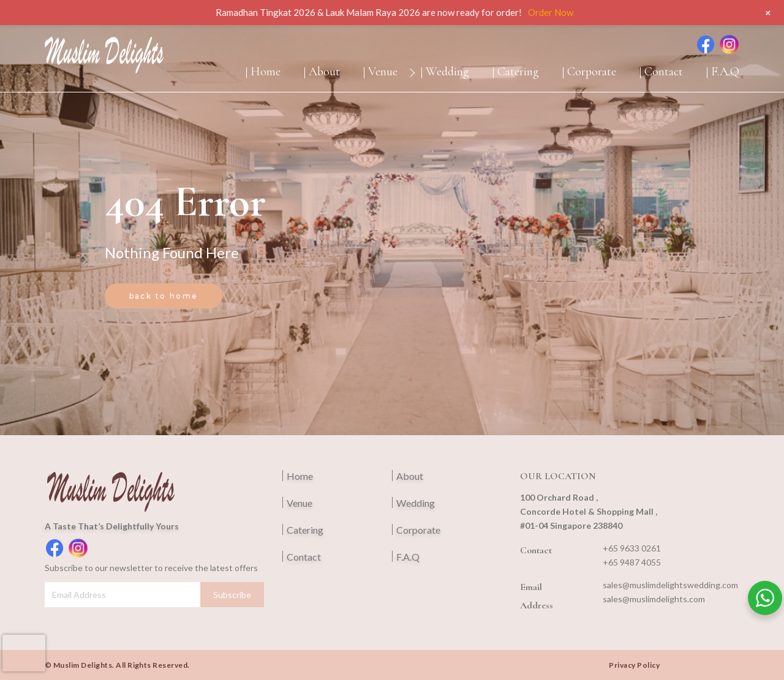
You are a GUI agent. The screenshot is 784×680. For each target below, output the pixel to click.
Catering (518, 72)
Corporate (592, 72)
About (324, 72)
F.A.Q (725, 72)
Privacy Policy (634, 665)
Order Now (551, 12)
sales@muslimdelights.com (654, 599)
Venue (383, 72)
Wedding (447, 72)
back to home (164, 296)
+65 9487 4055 (632, 562)
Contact (664, 72)
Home (266, 72)
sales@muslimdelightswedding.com (670, 585)
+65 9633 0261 (632, 548)
